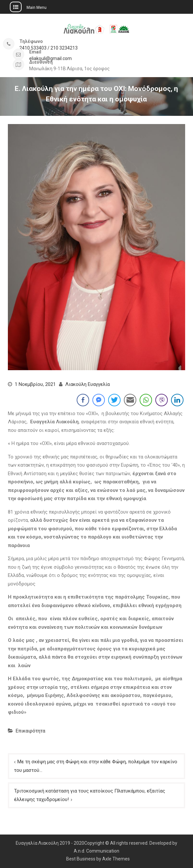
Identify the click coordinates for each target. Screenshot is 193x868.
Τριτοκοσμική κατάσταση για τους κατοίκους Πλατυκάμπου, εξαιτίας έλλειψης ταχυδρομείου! (90, 795)
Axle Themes (116, 859)
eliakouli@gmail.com (50, 59)
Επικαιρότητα (30, 731)
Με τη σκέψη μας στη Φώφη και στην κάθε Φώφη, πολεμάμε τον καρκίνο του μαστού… (96, 766)
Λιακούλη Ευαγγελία (87, 384)
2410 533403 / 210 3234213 (48, 48)
